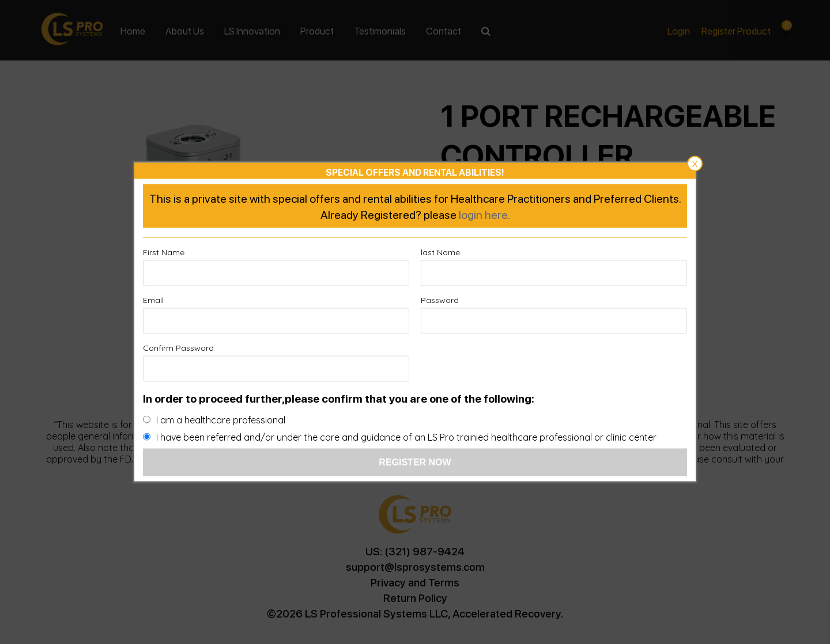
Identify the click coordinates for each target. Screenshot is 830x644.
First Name (164, 252)
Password (440, 300)
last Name (440, 252)
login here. (484, 214)
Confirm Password (178, 348)
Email (153, 300)
